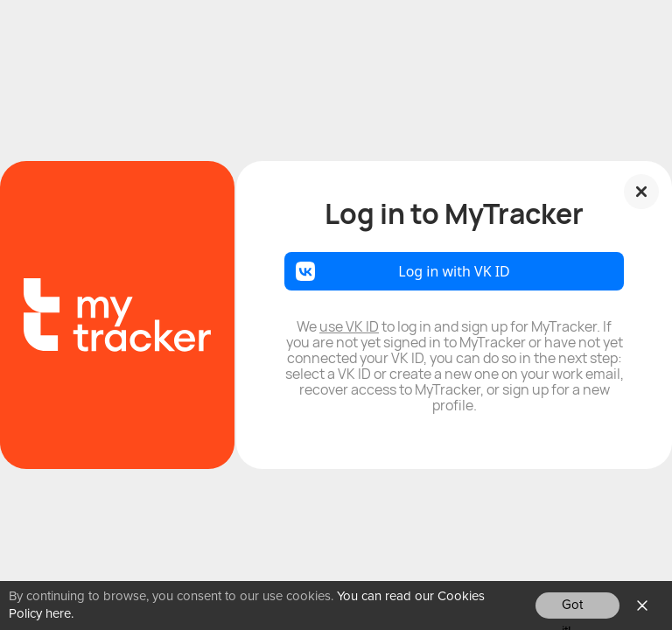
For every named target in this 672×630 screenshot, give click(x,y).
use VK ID (349, 326)
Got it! (572, 609)
